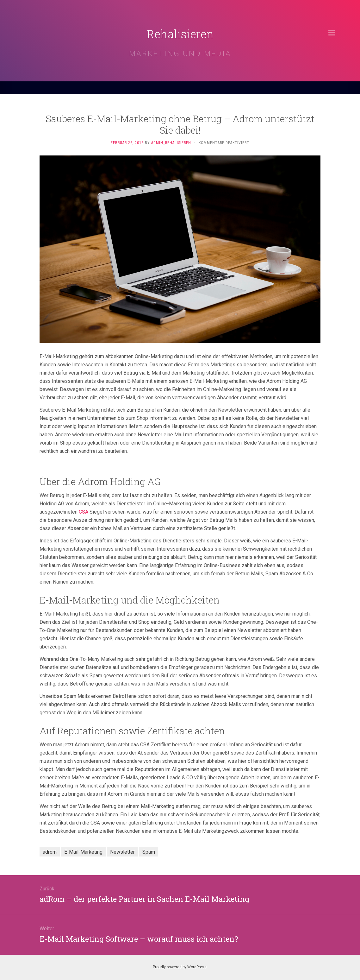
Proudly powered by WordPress (180, 967)
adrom (50, 852)
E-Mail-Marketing (83, 852)
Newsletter (122, 852)
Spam (149, 852)
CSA (84, 512)
